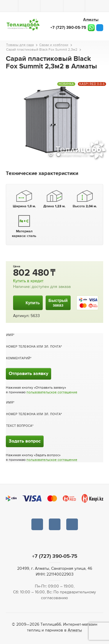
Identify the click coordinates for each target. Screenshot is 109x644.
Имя (10, 335)
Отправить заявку (28, 374)
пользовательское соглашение (52, 392)
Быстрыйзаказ (58, 303)
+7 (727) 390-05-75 (68, 28)
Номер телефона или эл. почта (33, 347)
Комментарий (18, 358)
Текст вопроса (19, 426)
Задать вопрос (25, 441)
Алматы (75, 630)
